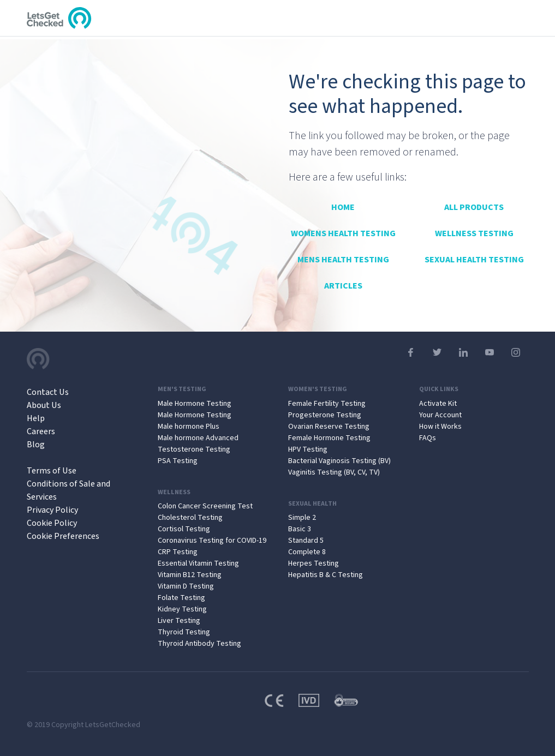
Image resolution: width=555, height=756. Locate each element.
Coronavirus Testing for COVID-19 (212, 541)
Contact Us (48, 392)
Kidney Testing (182, 609)
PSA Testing (178, 461)
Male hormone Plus (189, 427)
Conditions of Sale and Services (68, 490)
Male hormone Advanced (198, 438)
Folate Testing (181, 598)
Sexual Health (312, 504)
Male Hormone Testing (195, 404)
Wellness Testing (474, 233)
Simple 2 (302, 518)
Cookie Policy (52, 523)
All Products (474, 207)
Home (343, 207)
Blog (36, 445)
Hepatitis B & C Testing (326, 575)
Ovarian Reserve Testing (329, 427)
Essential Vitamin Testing (198, 563)
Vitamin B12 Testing (190, 575)
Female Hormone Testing (329, 438)
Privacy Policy (52, 510)
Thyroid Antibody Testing (199, 644)
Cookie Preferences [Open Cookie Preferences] (63, 536)
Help (36, 418)
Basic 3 (300, 529)
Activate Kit (438, 404)
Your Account (440, 415)
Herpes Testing (314, 563)
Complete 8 (307, 552)
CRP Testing (178, 552)
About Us (44, 405)
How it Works (440, 427)
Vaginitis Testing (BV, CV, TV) (334, 472)
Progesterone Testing (325, 415)
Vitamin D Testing (186, 586)
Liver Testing (179, 621)
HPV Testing (308, 449)
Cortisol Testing (184, 529)
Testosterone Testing (194, 449)
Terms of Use (52, 471)
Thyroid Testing (184, 632)
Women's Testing (318, 389)
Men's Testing (182, 389)
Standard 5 (306, 541)
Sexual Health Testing (474, 260)
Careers (41, 431)
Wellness (174, 493)
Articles (343, 286)
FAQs (428, 438)
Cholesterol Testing (190, 518)
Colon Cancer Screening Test (205, 506)
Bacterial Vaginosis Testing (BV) (339, 461)
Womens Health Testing (343, 233)
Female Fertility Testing (327, 404)
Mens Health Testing (343, 260)
